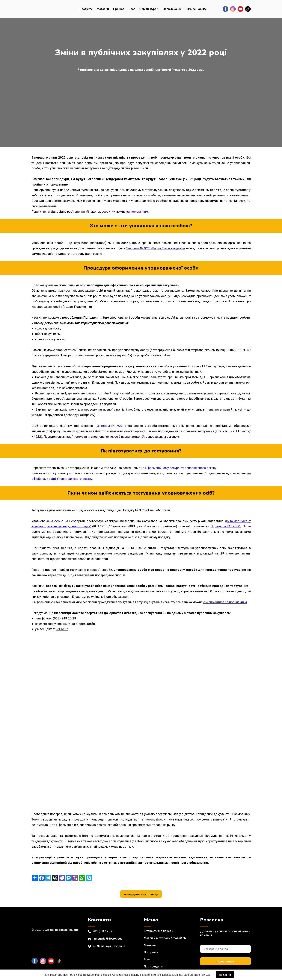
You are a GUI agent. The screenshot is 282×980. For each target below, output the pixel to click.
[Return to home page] (47, 9)
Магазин (103, 9)
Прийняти (225, 975)
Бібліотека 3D (172, 9)
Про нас (119, 9)
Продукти (86, 9)
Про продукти (153, 967)
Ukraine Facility (196, 9)
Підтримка (151, 952)
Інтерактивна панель (158, 931)
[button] (225, 9)
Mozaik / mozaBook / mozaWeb (165, 938)
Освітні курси (149, 9)
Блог (132, 9)
